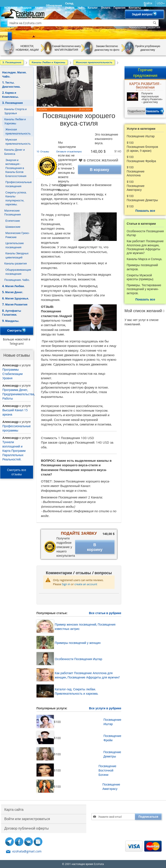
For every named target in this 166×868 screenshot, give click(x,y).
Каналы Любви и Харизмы (15, 121)
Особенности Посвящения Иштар (79, 659)
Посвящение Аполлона (136, 173)
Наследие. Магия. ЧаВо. (14, 74)
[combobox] (83, 23)
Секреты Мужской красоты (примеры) (140, 277)
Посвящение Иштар (112, 722)
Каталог (93, 8)
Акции (39, 8)
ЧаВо (81, 8)
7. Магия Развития (15, 304)
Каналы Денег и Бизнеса (15, 152)
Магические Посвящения (13, 213)
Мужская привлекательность (18, 142)
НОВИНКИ (11, 8)
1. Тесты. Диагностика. (11, 85)
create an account (86, 584)
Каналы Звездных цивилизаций (17, 255)
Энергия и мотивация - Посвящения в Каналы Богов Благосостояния (16, 168)
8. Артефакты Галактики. (12, 313)
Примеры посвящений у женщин (78, 643)
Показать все (145, 211)
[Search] (155, 23)
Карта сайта (14, 810)
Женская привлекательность (18, 131)
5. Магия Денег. (13, 292)
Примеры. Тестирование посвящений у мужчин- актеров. (144, 289)
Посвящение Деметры (112, 754)
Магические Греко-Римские (18, 235)
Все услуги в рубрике (105, 708)
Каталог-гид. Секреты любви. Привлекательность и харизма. (77, 691)
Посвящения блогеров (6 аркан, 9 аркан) (142, 149)
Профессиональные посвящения (19, 184)
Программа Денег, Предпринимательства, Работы (19, 394)
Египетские (13, 221)
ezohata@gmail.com (27, 851)
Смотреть (17, 331)
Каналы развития (16, 263)
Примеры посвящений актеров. (142, 267)
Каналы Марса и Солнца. (144, 259)
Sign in (66, 584)
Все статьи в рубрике (105, 613)
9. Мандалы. (11, 321)
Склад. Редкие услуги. (70, 8)
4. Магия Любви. (13, 286)
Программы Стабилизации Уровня (13, 374)
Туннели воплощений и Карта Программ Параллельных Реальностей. (14, 451)
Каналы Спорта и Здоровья (15, 111)
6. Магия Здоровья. (16, 298)
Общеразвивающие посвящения (18, 272)
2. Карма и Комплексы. (10, 95)
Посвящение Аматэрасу (111, 787)
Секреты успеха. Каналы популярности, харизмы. (16, 198)
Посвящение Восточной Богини (107, 770)
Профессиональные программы (17, 428)
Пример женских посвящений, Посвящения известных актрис (85, 627)
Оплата (106, 8)
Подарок (26, 8)
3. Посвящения (12, 103)
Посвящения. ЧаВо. (17, 280)
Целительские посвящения (15, 245)
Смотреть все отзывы (17, 472)
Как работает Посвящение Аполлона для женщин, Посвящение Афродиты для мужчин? (87, 675)
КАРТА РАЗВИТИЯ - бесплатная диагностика (145, 86)
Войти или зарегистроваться (27, 819)
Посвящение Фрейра (141, 161)
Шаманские (13, 227)
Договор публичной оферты (26, 828)
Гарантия (119, 8)
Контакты (135, 8)
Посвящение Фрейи (112, 738)
